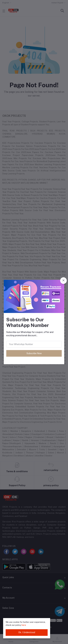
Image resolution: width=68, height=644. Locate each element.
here (24, 625)
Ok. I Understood (27, 632)
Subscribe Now (34, 353)
